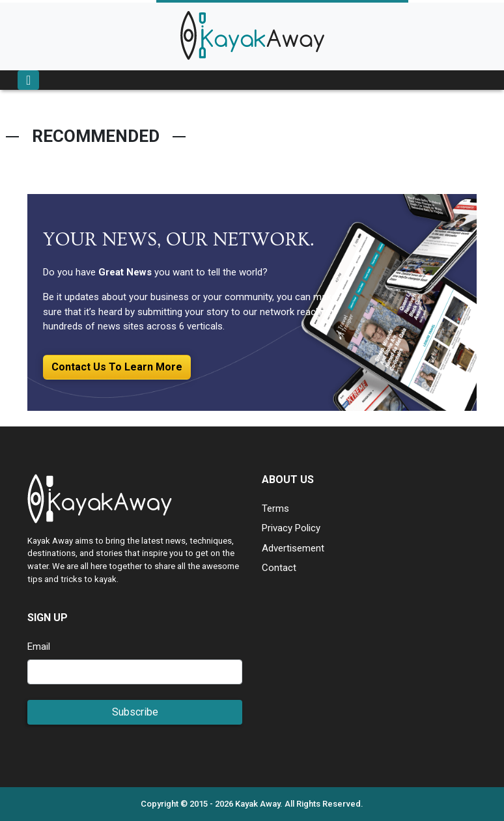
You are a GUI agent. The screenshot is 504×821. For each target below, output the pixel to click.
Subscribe (135, 712)
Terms (275, 508)
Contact (279, 568)
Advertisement (293, 548)
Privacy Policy (291, 528)
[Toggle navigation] (28, 80)
